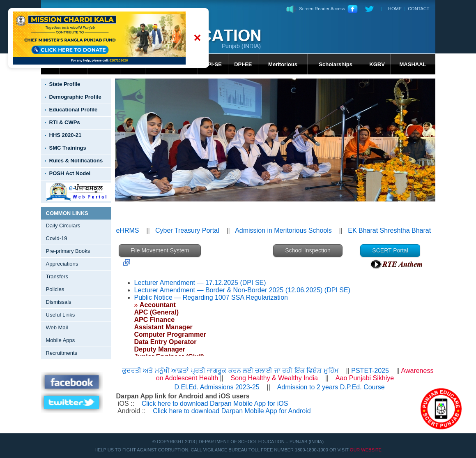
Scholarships (336, 64)
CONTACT (419, 9)
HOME (395, 9)
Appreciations (62, 264)
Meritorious (283, 64)
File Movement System (160, 250)
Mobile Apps (61, 340)
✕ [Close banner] (197, 38)
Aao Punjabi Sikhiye (365, 378)
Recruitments (62, 353)
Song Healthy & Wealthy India (275, 378)
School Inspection (308, 250)
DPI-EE (243, 64)
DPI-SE (213, 64)
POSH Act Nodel (70, 173)
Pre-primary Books (68, 251)
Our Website (366, 450)
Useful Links (61, 315)
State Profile (65, 84)
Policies (55, 289)
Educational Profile (74, 110)
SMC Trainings (68, 148)
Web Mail (57, 327)
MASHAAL (413, 64)
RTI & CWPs (65, 122)
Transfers (57, 276)
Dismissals (59, 302)
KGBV (377, 64)
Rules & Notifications (76, 161)
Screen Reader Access (316, 9)
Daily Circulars (63, 226)
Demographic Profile (75, 97)
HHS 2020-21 (66, 135)
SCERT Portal (390, 250)
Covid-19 (57, 238)
